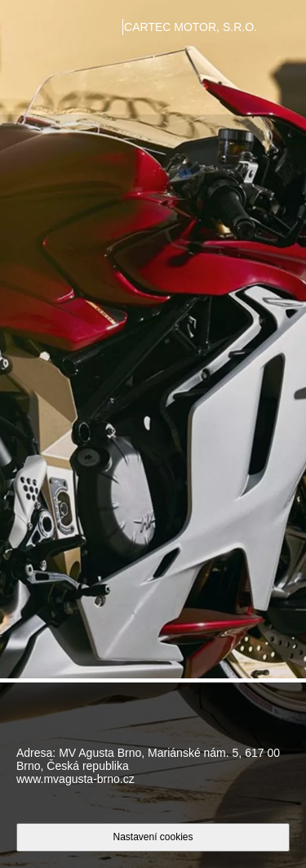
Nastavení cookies (153, 837)
